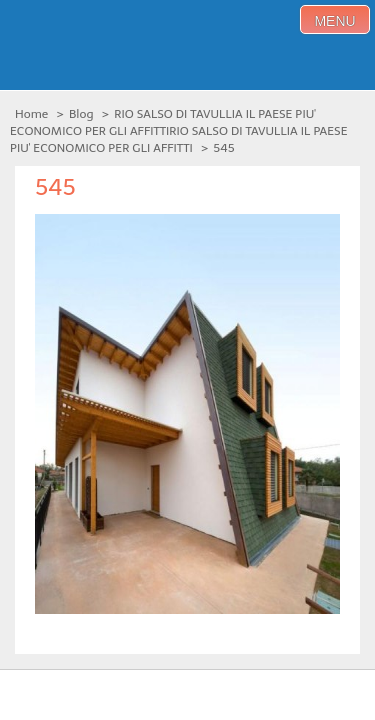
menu (334, 21)
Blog (81, 114)
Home (31, 114)
